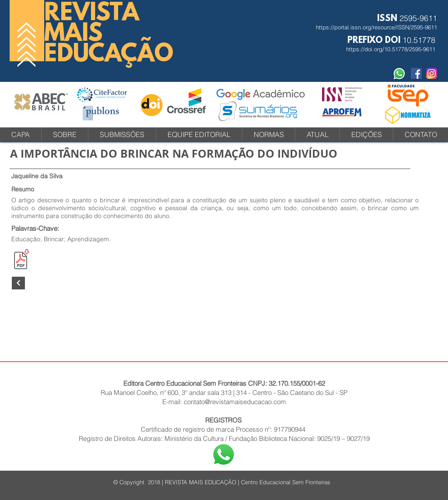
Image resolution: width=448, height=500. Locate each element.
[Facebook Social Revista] (416, 73)
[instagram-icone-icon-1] (432, 73)
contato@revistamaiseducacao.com (235, 402)
